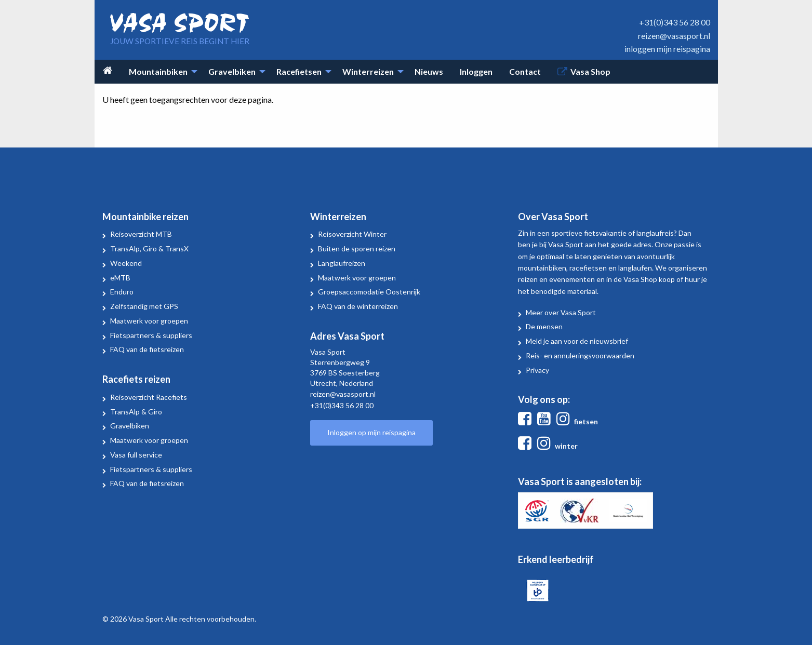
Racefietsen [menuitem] (299, 71)
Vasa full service (136, 455)
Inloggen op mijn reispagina (371, 432)
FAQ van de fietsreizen (147, 349)
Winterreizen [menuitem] (368, 71)
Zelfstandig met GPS (144, 306)
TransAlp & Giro (136, 412)
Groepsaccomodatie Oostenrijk (369, 292)
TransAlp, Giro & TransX (149, 248)
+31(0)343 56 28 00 (675, 22)
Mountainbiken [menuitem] (158, 71)
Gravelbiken (130, 426)
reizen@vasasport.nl (674, 36)
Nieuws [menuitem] (429, 71)
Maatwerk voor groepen (149, 321)
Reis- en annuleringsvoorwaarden (580, 355)
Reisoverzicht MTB (141, 234)
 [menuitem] (108, 70)
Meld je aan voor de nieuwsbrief (577, 341)
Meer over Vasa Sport (561, 312)
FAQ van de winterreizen (358, 306)
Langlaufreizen (342, 263)
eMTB (120, 278)
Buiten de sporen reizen (357, 248)
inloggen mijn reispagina (667, 49)
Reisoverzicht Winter (352, 234)
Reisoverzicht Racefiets (149, 397)
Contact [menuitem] (525, 71)
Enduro (122, 292)
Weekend (126, 263)
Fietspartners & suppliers (151, 335)
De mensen (544, 326)
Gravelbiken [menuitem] (232, 71)
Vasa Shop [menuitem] (590, 71)
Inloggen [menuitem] (476, 71)
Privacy (537, 370)
